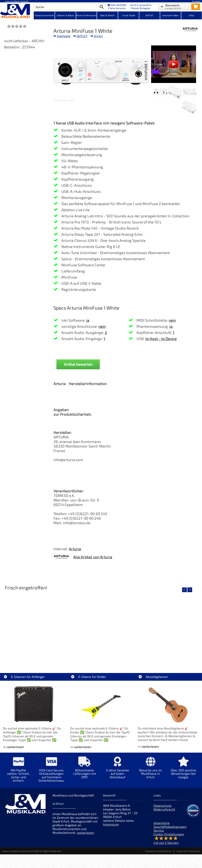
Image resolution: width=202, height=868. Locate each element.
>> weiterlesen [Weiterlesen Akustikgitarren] (148, 746)
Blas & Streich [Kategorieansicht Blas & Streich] (108, 15)
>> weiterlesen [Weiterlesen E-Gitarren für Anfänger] (14, 747)
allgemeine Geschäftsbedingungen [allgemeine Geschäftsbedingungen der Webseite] (170, 825)
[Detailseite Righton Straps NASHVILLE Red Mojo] (167, 626)
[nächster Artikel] (190, 590)
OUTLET (82, 36)
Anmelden (196, 1)
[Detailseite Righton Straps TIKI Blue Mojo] (101, 626)
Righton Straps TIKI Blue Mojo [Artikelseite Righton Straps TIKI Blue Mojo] (101, 655)
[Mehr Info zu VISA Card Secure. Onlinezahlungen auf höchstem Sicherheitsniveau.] (51, 772)
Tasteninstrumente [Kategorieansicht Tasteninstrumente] (44, 15)
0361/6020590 (117, 5)
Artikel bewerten (78, 364)
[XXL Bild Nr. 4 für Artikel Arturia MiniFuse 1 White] (189, 107)
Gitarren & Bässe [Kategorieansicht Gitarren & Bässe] (65, 15)
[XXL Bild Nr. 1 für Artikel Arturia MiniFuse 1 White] (189, 92)
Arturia (75, 549)
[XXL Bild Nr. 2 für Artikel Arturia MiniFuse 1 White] (175, 92)
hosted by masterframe (158, 851)
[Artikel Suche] (66, 7)
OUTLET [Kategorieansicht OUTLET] (150, 15)
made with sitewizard (188, 851)
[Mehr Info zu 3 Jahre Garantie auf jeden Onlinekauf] (117, 770)
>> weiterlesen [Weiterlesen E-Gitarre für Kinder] (81, 747)
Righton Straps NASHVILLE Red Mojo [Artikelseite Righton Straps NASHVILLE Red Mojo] (167, 655)
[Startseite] (17, 11)
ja (88, 320)
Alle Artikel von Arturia (93, 557)
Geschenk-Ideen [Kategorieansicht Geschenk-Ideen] (171, 15)
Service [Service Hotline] (159, 830)
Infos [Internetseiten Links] (192, 15)
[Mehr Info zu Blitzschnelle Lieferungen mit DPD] (85, 770)
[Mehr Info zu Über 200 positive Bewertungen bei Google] (183, 770)
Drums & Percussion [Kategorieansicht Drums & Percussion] (86, 15)
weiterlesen (86, 833)
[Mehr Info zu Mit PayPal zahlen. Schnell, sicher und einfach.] (18, 772)
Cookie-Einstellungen (169, 834)
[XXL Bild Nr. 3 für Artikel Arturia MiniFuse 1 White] (161, 92)
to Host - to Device (161, 339)
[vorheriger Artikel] (184, 590)
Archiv (98, 36)
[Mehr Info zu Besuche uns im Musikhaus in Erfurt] (150, 770)
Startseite (64, 36)
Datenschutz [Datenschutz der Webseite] (163, 805)
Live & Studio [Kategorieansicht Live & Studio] (129, 15)
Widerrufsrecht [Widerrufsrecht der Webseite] (164, 809)
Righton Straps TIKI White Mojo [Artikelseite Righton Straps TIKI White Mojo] (35, 655)
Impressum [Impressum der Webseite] (111, 824)
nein (102, 326)
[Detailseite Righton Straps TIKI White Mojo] (35, 626)
